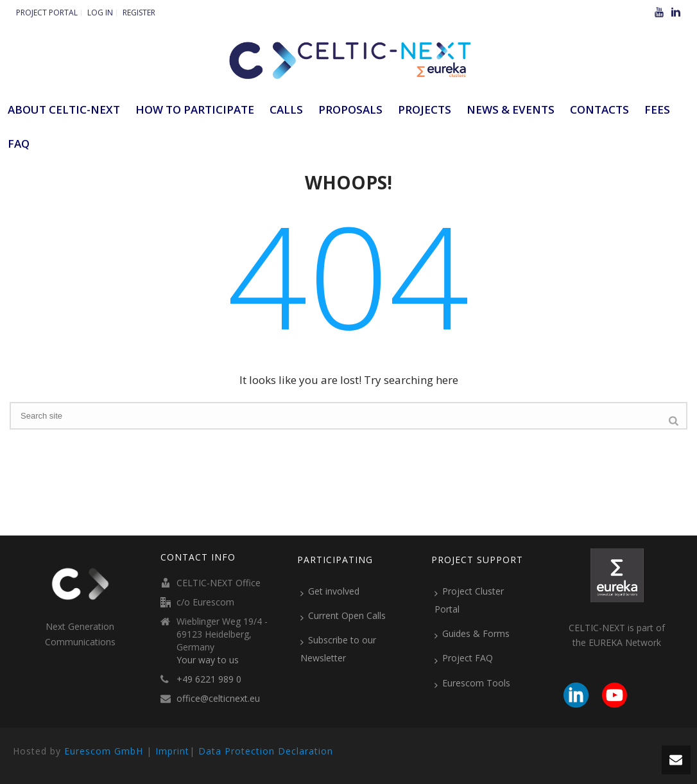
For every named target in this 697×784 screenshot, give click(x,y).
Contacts (599, 109)
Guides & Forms (472, 634)
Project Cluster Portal (469, 600)
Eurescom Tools (472, 683)
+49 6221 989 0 (209, 679)
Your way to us (208, 660)
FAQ (19, 144)
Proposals (350, 109)
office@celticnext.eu (218, 699)
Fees (657, 109)
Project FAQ (464, 658)
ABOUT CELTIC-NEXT (64, 109)
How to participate (195, 109)
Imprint (172, 751)
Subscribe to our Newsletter (338, 649)
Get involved (330, 591)
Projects (425, 109)
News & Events (511, 109)
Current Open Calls (343, 616)
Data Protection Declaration (266, 751)
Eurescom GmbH (104, 751)
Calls (286, 109)
